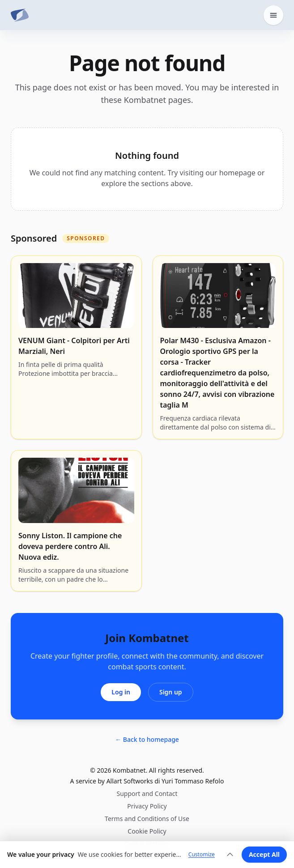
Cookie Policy (147, 831)
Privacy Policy (147, 806)
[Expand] (230, 855)
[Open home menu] (273, 15)
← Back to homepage (147, 739)
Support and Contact (147, 794)
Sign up (171, 692)
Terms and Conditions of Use (147, 819)
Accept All (264, 854)
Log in (121, 692)
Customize (202, 855)
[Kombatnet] (20, 15)
